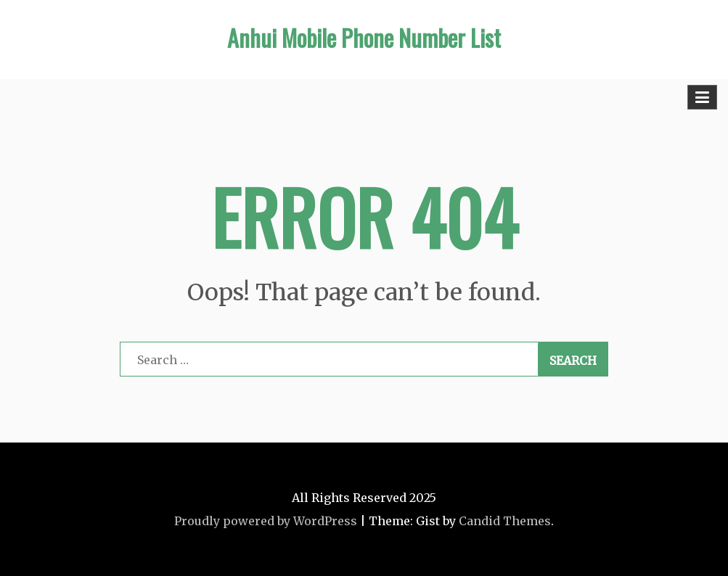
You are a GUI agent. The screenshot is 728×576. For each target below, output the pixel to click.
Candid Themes (505, 521)
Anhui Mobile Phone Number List (364, 37)
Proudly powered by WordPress (266, 521)
